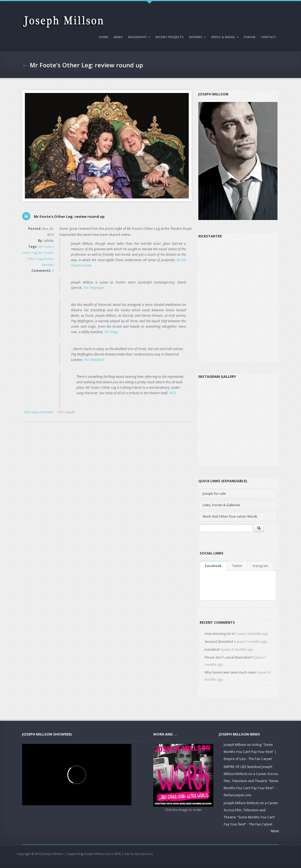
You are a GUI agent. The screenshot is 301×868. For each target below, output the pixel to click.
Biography (138, 38)
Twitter (237, 566)
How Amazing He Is (219, 634)
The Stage (111, 332)
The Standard (94, 360)
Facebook (213, 566)
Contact (268, 37)
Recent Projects (169, 37)
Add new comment (38, 412)
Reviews (196, 38)
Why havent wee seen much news (230, 672)
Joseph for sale (214, 494)
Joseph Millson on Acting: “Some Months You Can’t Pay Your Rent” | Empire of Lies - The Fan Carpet (250, 752)
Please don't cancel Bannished (228, 657)
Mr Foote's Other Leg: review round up (86, 65)
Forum (250, 37)
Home (103, 37)
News (118, 37)
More (275, 831)
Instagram (260, 566)
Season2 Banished (219, 642)
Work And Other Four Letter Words (230, 516)
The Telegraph (94, 288)
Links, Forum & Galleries (221, 505)
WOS (172, 393)
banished (212, 650)
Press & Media (224, 38)
